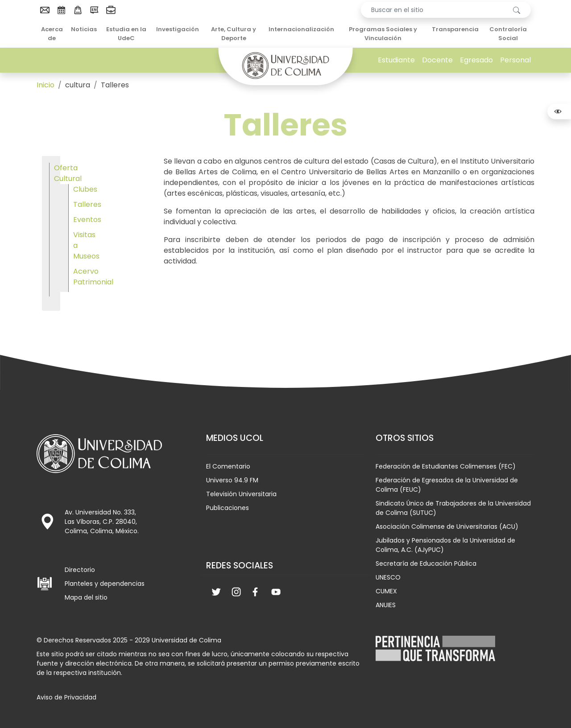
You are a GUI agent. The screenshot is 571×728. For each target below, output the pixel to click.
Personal (515, 60)
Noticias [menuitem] (84, 29)
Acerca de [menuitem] (52, 34)
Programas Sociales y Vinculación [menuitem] (383, 34)
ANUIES (386, 605)
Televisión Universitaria (241, 494)
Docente (437, 60)
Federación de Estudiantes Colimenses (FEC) (446, 466)
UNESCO (388, 577)
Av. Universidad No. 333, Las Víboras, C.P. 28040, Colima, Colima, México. (102, 522)
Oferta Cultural (68, 173)
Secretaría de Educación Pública (426, 563)
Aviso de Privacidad (66, 697)
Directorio (80, 570)
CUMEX (386, 591)
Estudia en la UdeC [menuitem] (126, 34)
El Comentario (228, 466)
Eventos (87, 220)
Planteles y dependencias (105, 584)
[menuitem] (45, 10)
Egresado (476, 60)
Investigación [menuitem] (178, 29)
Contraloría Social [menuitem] (508, 34)
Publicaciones (228, 508)
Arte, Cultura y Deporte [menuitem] (234, 34)
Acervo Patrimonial (93, 277)
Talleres (87, 204)
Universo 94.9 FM (232, 480)
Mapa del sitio (86, 597)
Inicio (46, 85)
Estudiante (396, 60)
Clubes (85, 189)
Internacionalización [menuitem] (301, 29)
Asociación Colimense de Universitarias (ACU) (447, 526)
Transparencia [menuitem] (455, 29)
